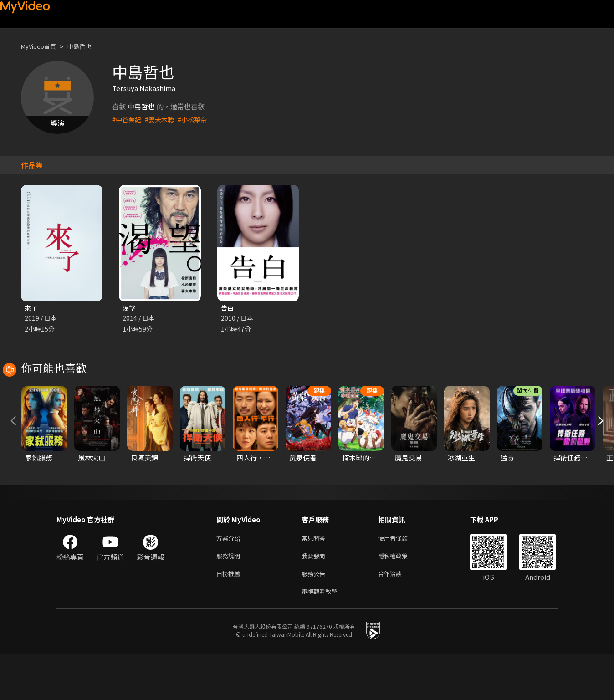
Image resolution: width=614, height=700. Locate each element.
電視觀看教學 (322, 637)
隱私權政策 (401, 599)
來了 (31, 308)
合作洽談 (397, 618)
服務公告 (315, 618)
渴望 (129, 308)
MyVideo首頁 (42, 46)
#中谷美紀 (128, 119)
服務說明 (230, 599)
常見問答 (315, 580)
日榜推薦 (230, 618)
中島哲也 (87, 46)
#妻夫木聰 (162, 119)
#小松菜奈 (197, 119)
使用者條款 (401, 580)
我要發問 (315, 599)
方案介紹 (230, 580)
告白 (228, 308)
